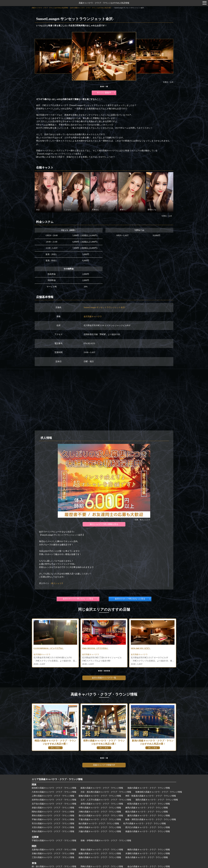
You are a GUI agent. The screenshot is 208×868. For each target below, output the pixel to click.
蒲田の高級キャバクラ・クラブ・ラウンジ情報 (157, 800)
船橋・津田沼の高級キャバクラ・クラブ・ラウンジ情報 (151, 819)
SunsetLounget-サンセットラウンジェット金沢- (105, 307)
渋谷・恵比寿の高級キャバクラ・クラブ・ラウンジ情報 (106, 792)
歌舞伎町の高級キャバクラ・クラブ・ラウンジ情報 (159, 792)
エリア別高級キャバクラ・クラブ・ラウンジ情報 (57, 779)
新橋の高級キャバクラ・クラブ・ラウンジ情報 (100, 796)
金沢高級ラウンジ (42, 655)
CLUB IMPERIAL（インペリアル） (99, 648)
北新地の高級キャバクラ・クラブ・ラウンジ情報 (54, 850)
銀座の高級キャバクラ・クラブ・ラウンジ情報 (102, 788)
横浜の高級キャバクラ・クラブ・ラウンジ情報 (147, 812)
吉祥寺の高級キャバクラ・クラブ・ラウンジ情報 (54, 800)
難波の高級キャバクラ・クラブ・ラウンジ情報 (102, 850)
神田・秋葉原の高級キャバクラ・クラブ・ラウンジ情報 (151, 796)
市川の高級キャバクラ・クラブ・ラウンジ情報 (53, 824)
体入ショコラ (57, 583)
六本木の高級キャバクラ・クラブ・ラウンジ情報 (54, 792)
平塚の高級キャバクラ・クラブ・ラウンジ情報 (53, 819)
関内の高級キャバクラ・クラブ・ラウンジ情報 (53, 812)
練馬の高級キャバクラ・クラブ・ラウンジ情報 (147, 808)
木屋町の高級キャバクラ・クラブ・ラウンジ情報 (148, 854)
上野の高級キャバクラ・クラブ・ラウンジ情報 (53, 796)
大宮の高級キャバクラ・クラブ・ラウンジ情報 (53, 827)
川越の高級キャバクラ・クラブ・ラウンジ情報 (100, 831)
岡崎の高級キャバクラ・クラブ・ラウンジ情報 (102, 866)
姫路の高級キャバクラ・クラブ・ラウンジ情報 (100, 857)
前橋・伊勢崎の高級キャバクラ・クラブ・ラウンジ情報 (106, 841)
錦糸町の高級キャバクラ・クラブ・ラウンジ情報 (54, 788)
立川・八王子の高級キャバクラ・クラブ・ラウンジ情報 (106, 800)
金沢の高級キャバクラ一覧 (104, 678)
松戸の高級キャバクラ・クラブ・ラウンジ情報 (145, 824)
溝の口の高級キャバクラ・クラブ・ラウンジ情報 (101, 816)
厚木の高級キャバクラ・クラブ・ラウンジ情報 (53, 816)
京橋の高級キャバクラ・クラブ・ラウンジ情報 (53, 854)
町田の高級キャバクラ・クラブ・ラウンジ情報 (149, 804)
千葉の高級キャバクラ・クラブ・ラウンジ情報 (100, 819)
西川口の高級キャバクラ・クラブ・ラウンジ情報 (148, 827)
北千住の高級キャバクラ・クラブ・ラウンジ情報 (54, 804)
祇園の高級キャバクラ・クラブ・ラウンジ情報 (100, 854)
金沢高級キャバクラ (93, 317)
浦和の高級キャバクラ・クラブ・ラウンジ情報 (100, 827)
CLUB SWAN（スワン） (45, 648)
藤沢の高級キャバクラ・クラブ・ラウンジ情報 (149, 816)
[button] (101, 86)
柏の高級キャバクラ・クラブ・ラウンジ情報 (99, 824)
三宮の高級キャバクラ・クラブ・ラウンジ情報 (53, 857)
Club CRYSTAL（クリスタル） (145, 648)
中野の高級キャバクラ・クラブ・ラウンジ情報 (100, 808)
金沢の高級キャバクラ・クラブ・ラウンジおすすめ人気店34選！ (91, 8)
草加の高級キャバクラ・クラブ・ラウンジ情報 (53, 831)
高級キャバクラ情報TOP (104, 765)
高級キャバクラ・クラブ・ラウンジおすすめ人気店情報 (104, 3)
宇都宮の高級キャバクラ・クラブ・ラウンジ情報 (54, 841)
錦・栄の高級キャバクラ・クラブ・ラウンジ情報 (54, 866)
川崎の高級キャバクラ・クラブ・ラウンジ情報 (100, 812)
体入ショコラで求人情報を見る (104, 524)
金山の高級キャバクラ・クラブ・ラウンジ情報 (149, 866)
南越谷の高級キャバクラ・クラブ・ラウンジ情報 (148, 831)
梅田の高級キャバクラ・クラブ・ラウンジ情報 (149, 850)
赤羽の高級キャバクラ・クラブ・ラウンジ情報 (102, 804)
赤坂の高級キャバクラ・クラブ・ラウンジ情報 (53, 808)
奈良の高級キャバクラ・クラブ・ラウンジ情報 (147, 857)
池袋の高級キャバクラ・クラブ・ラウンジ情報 (149, 788)
